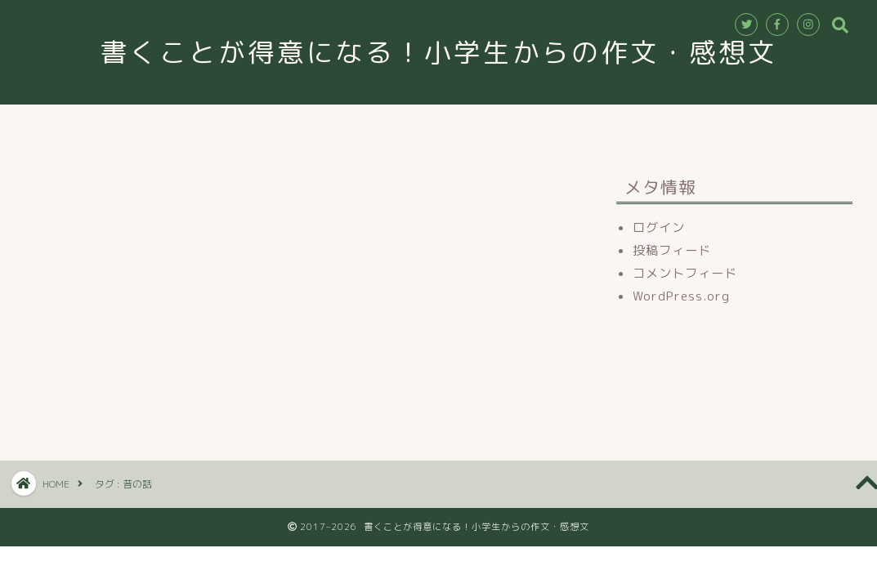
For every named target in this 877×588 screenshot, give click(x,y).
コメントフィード (685, 273)
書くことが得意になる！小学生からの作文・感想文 (454, 52)
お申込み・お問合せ (526, 124)
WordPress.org (681, 296)
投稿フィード (672, 250)
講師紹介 (410, 124)
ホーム (243, 124)
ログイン (659, 227)
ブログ (635, 124)
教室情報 (324, 124)
